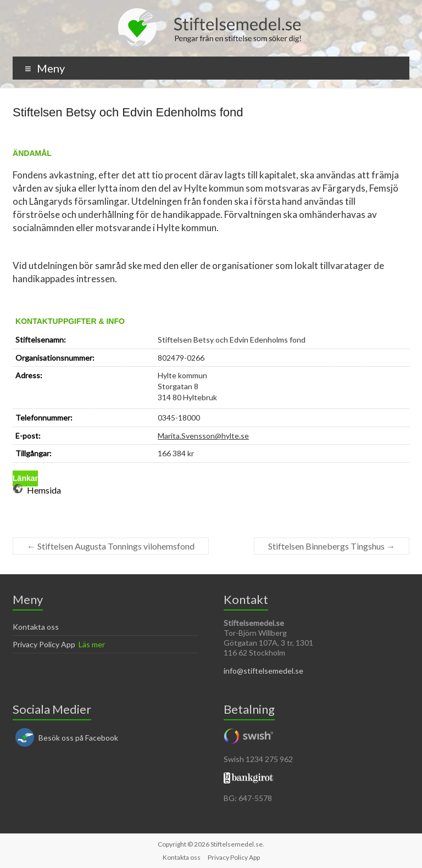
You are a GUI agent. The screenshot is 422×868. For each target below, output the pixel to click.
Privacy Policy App (44, 644)
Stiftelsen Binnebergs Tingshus (332, 546)
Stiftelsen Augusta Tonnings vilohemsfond (111, 546)
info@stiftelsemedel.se (263, 671)
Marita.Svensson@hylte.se (203, 436)
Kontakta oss (36, 627)
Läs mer (92, 644)
